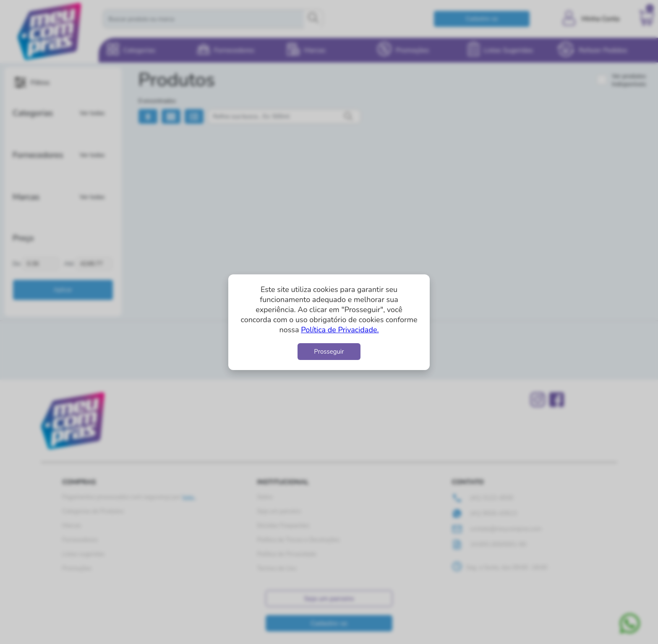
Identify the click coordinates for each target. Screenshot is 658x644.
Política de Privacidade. (340, 330)
